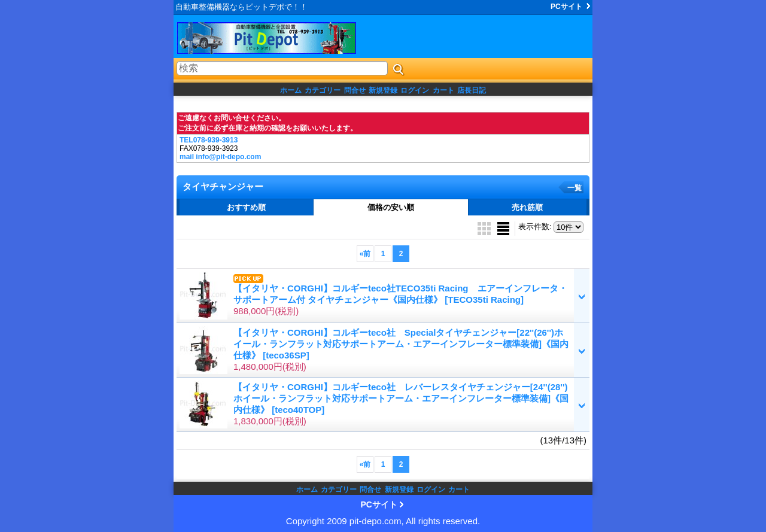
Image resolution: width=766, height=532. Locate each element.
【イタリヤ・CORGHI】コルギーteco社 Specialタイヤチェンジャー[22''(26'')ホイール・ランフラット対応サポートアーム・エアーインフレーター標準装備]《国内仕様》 (401, 344)
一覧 (574, 188)
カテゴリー (323, 90)
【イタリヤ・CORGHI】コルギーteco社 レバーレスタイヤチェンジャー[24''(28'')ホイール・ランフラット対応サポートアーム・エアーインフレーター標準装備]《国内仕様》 (401, 398)
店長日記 (472, 90)
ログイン (415, 90)
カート (443, 90)
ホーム (291, 90)
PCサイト (566, 7)
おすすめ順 (246, 207)
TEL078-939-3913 (209, 140)
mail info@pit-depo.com (220, 157)
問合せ (355, 90)
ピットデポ (281, 38)
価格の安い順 (391, 207)
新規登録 (383, 90)
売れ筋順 (527, 207)
